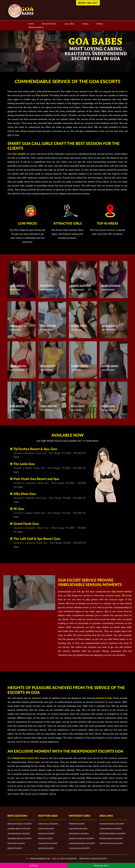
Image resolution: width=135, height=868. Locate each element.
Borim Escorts (15, 848)
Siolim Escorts (46, 838)
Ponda (100, 24)
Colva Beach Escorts (79, 848)
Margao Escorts (47, 834)
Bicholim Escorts (16, 843)
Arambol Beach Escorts (20, 838)
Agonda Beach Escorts (19, 829)
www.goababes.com (40, 859)
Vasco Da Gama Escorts (111, 843)
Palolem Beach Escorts (111, 838)
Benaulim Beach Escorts (20, 824)
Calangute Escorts (48, 843)
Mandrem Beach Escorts (112, 824)
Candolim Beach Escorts (81, 838)
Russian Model (49, 24)
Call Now (34, 865)
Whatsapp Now (101, 865)
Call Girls (69, 24)
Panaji (85, 24)
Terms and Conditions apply (93, 859)
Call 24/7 (92, 3)
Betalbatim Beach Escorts (113, 834)
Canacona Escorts (78, 829)
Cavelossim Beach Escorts (82, 843)
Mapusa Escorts (46, 829)
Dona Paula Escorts (48, 824)
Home (31, 24)
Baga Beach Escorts (79, 834)
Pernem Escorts (77, 824)
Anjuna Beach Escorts (19, 834)
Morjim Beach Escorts (111, 829)
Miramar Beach (36, 27)
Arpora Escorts (46, 848)
